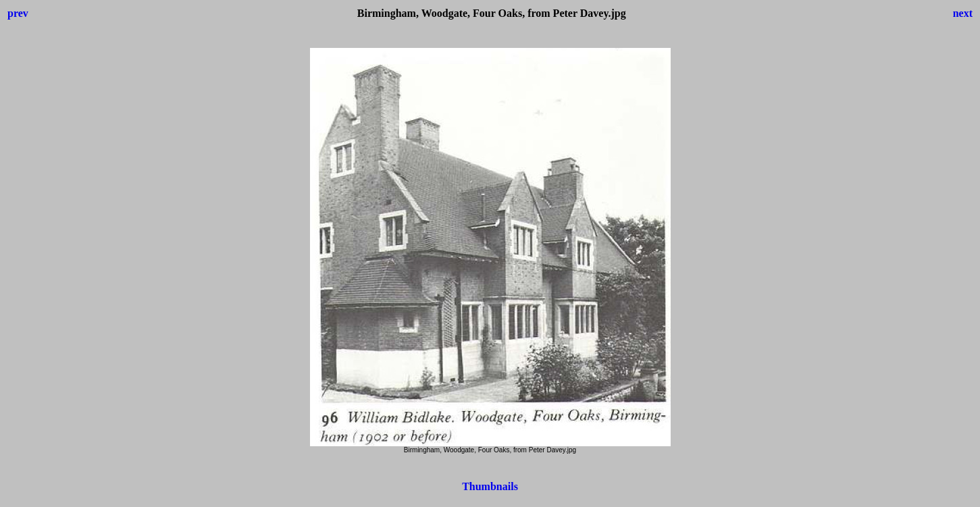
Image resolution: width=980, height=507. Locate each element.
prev (18, 13)
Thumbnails (490, 486)
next (963, 13)
